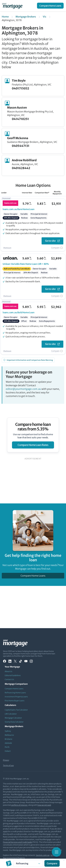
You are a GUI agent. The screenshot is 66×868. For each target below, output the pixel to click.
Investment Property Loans (16, 697)
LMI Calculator (11, 714)
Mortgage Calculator (13, 718)
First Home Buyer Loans (15, 701)
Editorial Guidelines (13, 675)
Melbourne (9, 735)
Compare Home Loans (50, 6)
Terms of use (8, 765)
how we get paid (44, 805)
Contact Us (9, 679)
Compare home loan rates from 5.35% (33, 427)
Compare (55, 248)
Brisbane (9, 739)
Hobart (8, 751)
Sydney (8, 731)
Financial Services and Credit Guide (17, 842)
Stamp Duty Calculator (14, 722)
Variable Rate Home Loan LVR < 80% (26, 264)
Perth (7, 747)
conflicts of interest (19, 805)
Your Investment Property (14, 858)
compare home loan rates (33, 445)
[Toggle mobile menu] (57, 852)
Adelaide (8, 743)
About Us (9, 671)
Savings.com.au (43, 855)
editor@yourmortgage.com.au (23, 389)
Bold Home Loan (19, 312)
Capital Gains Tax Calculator (16, 710)
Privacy (6, 760)
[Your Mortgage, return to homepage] (13, 6)
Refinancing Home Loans (15, 693)
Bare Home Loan (19, 209)
